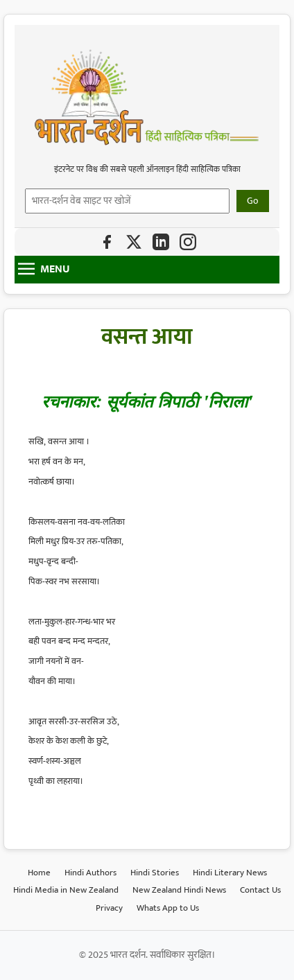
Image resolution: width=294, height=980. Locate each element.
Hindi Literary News (230, 873)
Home (39, 873)
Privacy (109, 908)
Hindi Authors (90, 873)
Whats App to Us (168, 908)
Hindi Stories (155, 873)
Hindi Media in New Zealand (66, 890)
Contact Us (260, 890)
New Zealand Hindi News (179, 890)
